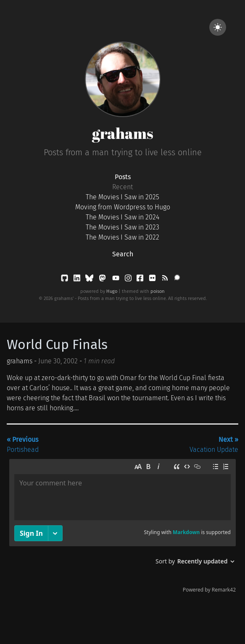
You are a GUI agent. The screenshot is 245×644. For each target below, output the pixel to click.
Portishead (23, 445)
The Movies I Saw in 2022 (122, 237)
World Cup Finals (57, 344)
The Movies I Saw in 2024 (122, 217)
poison (158, 291)
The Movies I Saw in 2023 (122, 227)
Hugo (112, 291)
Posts (123, 177)
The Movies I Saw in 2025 (122, 197)
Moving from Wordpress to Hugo (123, 207)
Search (123, 254)
